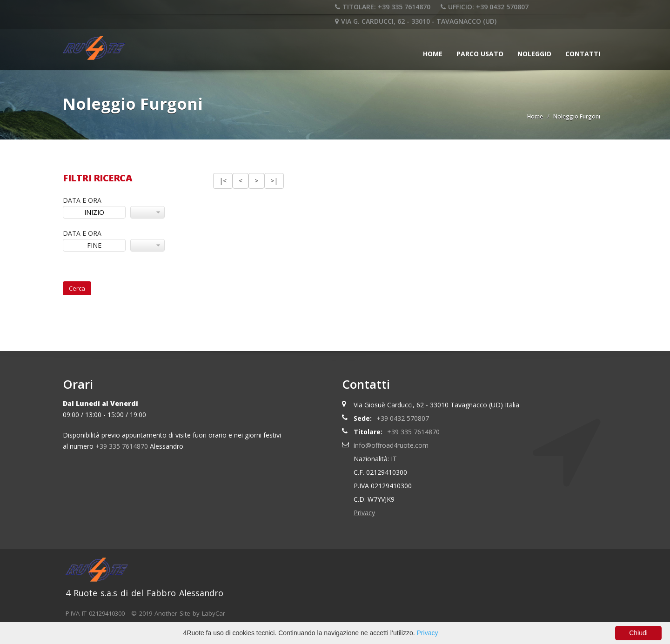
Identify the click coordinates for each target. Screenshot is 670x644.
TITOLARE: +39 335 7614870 (383, 7)
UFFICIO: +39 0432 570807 (485, 7)
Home (433, 54)
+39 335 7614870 (122, 446)
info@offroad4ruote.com (391, 445)
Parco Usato (480, 54)
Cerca (77, 288)
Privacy (364, 513)
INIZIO (94, 212)
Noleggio (534, 54)
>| (274, 181)
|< (223, 181)
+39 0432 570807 (403, 418)
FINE (94, 245)
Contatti (583, 54)
